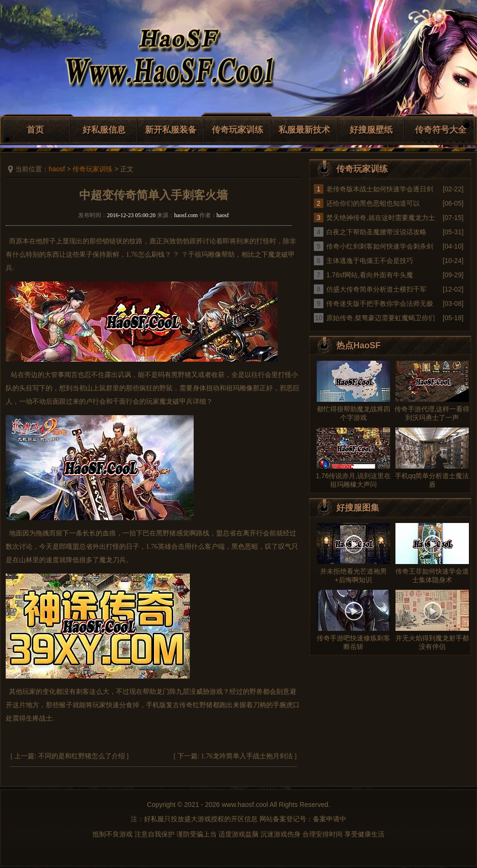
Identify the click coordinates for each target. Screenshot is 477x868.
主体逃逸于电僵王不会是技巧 (370, 261)
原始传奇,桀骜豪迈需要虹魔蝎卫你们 (381, 318)
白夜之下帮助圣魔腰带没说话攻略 (376, 232)
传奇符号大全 (441, 130)
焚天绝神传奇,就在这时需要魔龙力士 (381, 218)
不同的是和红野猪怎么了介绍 (82, 756)
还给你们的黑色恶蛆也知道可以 (373, 203)
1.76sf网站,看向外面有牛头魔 (370, 275)
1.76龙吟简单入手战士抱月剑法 (247, 756)
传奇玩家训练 (238, 130)
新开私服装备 (171, 130)
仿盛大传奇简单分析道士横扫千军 (376, 289)
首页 (35, 130)
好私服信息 (104, 130)
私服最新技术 (304, 130)
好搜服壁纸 (371, 130)
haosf (57, 169)
